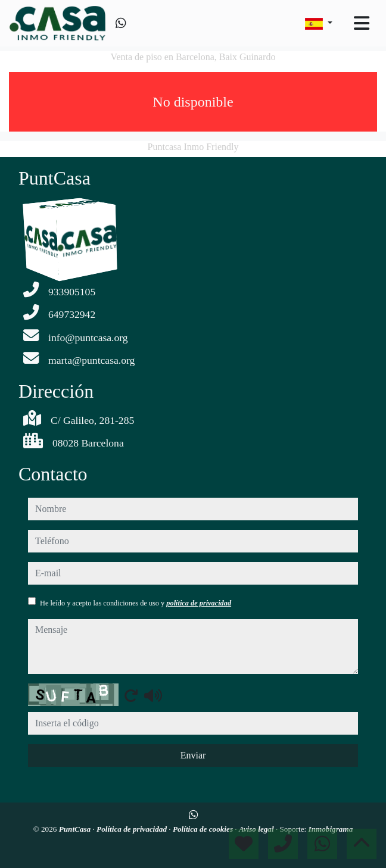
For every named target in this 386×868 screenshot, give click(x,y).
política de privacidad (199, 603)
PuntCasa (76, 829)
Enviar (193, 755)
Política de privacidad (133, 829)
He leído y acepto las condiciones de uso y (136, 603)
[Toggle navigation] (362, 23)
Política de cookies (204, 829)
